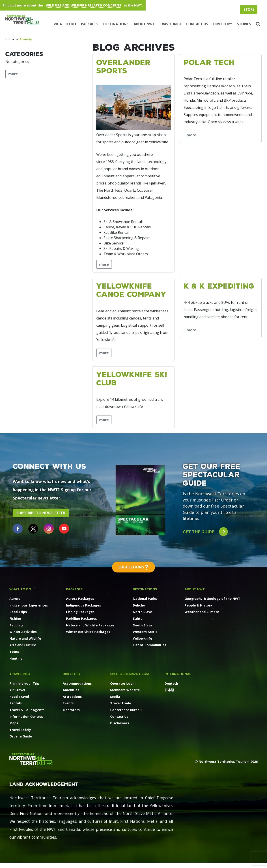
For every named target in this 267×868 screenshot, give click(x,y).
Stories (244, 24)
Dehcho (139, 605)
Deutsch (171, 683)
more (104, 264)
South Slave (143, 625)
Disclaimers (120, 723)
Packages (90, 24)
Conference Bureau (126, 710)
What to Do (65, 24)
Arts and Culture (23, 645)
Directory (223, 24)
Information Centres (26, 717)
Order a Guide (21, 736)
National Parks (145, 599)
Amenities (71, 690)
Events (68, 703)
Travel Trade (121, 703)
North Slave (142, 612)
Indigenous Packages (84, 605)
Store (249, 9)
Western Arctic (145, 632)
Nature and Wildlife (25, 638)
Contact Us (197, 24)
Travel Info (170, 24)
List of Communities (150, 645)
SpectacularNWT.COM (130, 674)
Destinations (116, 24)
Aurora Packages (80, 599)
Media (115, 697)
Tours (14, 652)
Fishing (15, 618)
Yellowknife (142, 638)
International (178, 674)
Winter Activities (23, 632)
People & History (198, 605)
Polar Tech (209, 62)
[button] (257, 24)
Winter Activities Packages (88, 632)
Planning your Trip (24, 683)
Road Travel (19, 697)
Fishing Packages (80, 612)
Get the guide (205, 532)
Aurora (15, 599)
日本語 (169, 690)
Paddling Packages (82, 618)
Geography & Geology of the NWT (212, 599)
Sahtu (138, 618)
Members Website (125, 690)
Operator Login (123, 683)
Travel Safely (20, 730)
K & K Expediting (219, 286)
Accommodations (77, 683)
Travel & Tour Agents (27, 710)
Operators (71, 710)
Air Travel (17, 690)
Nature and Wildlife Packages (90, 625)
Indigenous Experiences (29, 605)
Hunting (16, 658)
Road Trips (18, 612)
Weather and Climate (202, 612)
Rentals (16, 703)
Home (10, 39)
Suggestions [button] (133, 567)
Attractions (72, 697)
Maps (14, 723)
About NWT (144, 24)
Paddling (16, 625)
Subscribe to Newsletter (41, 513)
